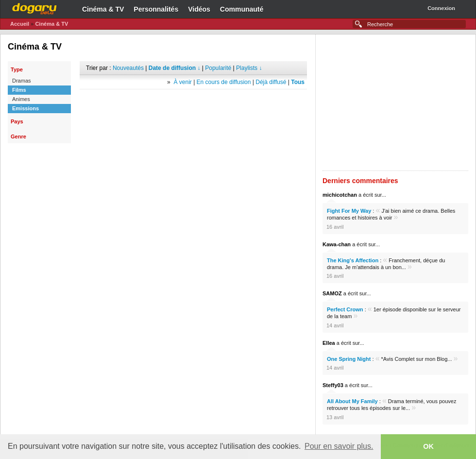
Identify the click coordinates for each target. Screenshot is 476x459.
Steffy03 (333, 385)
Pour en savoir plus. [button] (339, 446)
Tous (298, 82)
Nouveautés (128, 68)
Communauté (242, 9)
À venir (182, 82)
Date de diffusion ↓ (175, 68)
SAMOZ (332, 293)
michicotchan (340, 195)
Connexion (441, 8)
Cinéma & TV (103, 9)
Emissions (25, 108)
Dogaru (34, 7)
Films (19, 90)
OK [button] (428, 446)
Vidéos (199, 9)
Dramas (22, 81)
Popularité (218, 68)
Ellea (329, 343)
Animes (21, 99)
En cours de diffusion (224, 82)
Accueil (20, 24)
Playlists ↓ (249, 68)
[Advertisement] (193, 104)
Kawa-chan (337, 244)
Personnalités (156, 9)
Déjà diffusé (271, 82)
